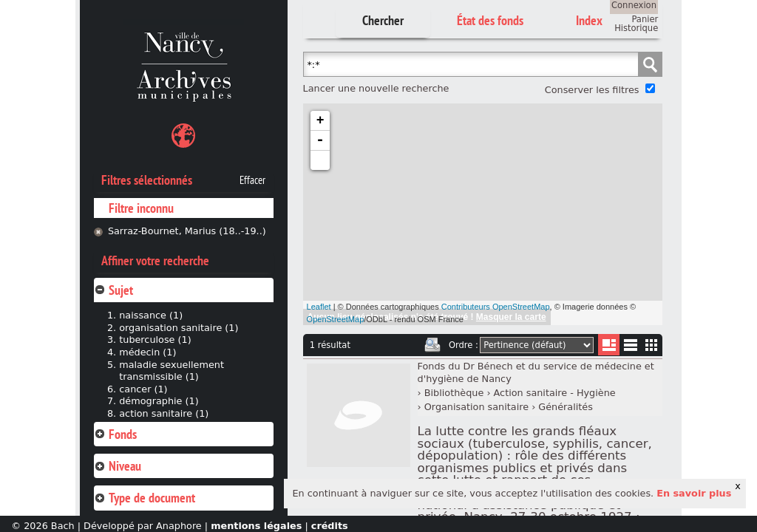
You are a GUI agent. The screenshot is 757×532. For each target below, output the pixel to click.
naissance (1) (151, 315)
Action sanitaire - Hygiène (555, 393)
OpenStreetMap (336, 319)
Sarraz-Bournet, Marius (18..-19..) (187, 231)
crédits (330, 526)
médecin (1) (147, 352)
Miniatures (652, 345)
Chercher (383, 20)
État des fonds (490, 20)
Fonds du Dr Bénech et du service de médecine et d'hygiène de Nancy (536, 372)
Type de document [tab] (145, 498)
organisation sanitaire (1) (179, 328)
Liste (609, 345)
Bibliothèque (454, 393)
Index (589, 20)
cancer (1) (143, 389)
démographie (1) (159, 401)
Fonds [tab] (115, 434)
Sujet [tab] (113, 290)
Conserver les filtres (592, 90)
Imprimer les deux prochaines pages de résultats (432, 345)
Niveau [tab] (118, 466)
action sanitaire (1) (164, 413)
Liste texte (630, 348)
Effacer (252, 180)
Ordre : (464, 345)
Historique (636, 28)
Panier (645, 19)
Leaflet (319, 307)
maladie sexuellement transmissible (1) (172, 371)
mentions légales (256, 526)
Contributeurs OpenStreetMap (496, 307)
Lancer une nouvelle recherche (376, 88)
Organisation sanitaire (476, 407)
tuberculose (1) (155, 340)
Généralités (566, 407)
